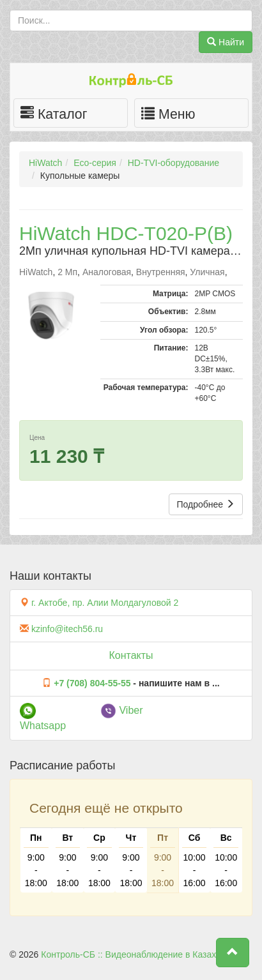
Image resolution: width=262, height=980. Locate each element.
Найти (226, 42)
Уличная (207, 272)
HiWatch (45, 163)
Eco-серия (95, 163)
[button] (233, 953)
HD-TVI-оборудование (173, 163)
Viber (122, 710)
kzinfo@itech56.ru (67, 629)
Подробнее (206, 504)
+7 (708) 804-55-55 (92, 683)
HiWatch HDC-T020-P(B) (126, 233)
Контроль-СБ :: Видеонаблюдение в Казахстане (140, 954)
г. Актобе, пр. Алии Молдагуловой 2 (105, 603)
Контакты (131, 655)
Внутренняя (161, 272)
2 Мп (67, 272)
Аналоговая (107, 272)
